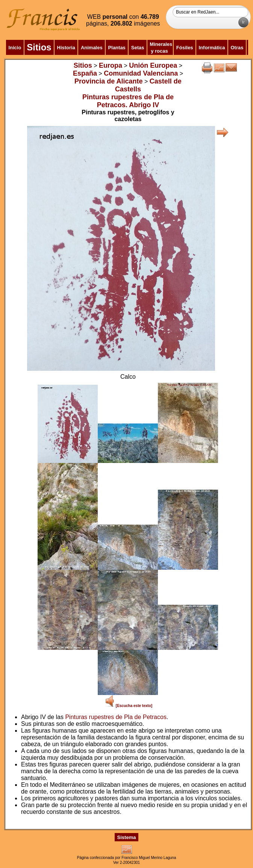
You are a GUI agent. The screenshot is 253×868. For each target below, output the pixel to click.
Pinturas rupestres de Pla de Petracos (116, 717)
